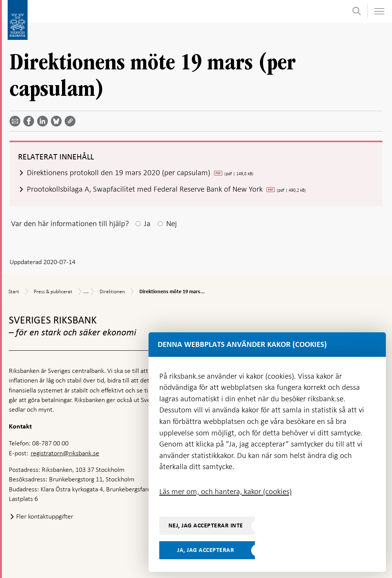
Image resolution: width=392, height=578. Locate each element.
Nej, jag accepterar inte (206, 525)
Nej (171, 223)
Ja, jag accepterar (206, 550)
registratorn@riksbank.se (65, 453)
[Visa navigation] (379, 11)
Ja (147, 223)
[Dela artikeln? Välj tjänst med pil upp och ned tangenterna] (44, 121)
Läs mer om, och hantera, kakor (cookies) (225, 491)
